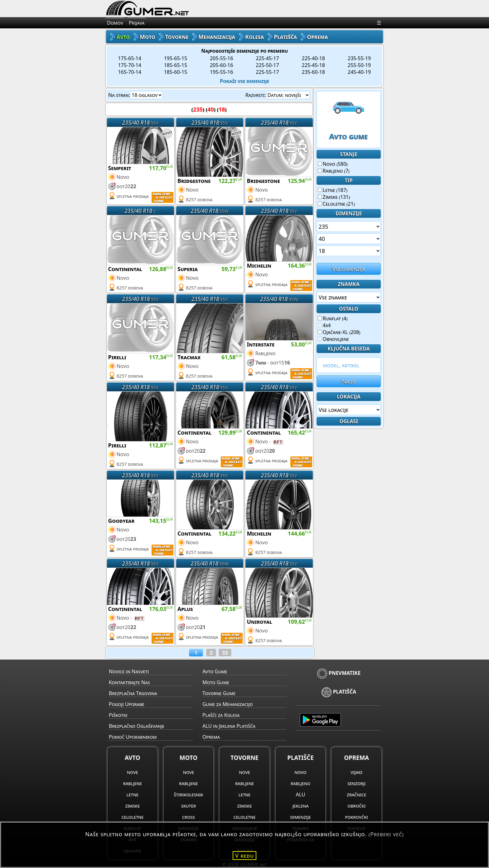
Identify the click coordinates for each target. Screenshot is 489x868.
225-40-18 (313, 58)
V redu (244, 856)
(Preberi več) (386, 834)
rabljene (133, 783)
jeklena (301, 806)
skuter (189, 806)
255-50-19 (359, 65)
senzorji (357, 783)
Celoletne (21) (336, 204)
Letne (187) (333, 190)
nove (132, 772)
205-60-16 (221, 65)
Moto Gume (216, 682)
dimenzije (301, 817)
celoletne (132, 817)
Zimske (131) (334, 197)
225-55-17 (267, 72)
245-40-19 (359, 72)
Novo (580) (333, 164)
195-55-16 (221, 72)
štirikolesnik (188, 794)
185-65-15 (176, 65)
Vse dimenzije (349, 269)
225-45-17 (267, 58)
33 (225, 653)
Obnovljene (333, 339)
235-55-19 (359, 58)
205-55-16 (221, 58)
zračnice (356, 794)
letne (133, 794)
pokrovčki (356, 817)
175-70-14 (129, 65)
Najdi (349, 381)
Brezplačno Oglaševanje (137, 726)
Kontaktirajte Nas (129, 682)
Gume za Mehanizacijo (228, 704)
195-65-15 (176, 58)
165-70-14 (129, 72)
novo (300, 772)
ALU (301, 794)
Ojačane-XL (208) (339, 332)
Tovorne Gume (219, 693)
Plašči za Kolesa (221, 715)
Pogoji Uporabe (127, 704)
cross (189, 817)
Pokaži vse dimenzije (244, 81)
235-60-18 (313, 72)
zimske (133, 806)
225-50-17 (267, 65)
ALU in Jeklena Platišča (229, 726)
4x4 (324, 325)
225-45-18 (313, 65)
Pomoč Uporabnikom (133, 737)
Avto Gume (215, 671)
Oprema (211, 737)
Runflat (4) (333, 318)
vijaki (356, 772)
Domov (115, 23)
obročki (356, 806)
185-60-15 (176, 72)
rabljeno (300, 783)
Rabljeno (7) (334, 171)
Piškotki (118, 715)
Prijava (137, 23)
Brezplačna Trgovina (133, 693)
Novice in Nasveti (129, 671)
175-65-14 (129, 58)
